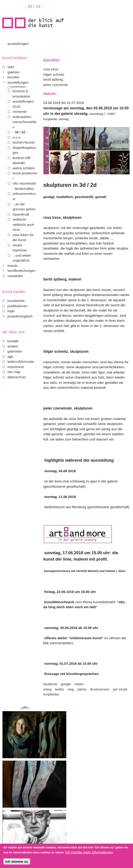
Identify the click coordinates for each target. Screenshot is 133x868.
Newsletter (15, 276)
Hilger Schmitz (54, 74)
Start (11, 67)
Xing (71, 689)
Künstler (14, 77)
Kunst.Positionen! (25, 176)
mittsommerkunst (24, 196)
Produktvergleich (20, 316)
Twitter (59, 689)
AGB (10, 357)
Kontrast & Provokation (21, 94)
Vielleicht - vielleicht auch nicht (23, 224)
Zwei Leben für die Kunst (23, 237)
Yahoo (82, 689)
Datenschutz (17, 377)
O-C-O (16, 137)
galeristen (15, 351)
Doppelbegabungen (24, 150)
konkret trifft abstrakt (21, 160)
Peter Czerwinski (56, 85)
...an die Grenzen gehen (24, 207)
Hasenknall (21, 214)
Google (66, 684)
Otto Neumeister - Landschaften (24, 186)
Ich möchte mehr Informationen (89, 853)
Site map (14, 372)
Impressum (16, 367)
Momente (20, 112)
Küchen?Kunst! (24, 142)
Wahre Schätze (24, 168)
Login (11, 311)
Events (13, 266)
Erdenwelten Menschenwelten (24, 122)
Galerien (14, 72)
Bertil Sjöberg (53, 79)
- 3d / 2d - (20, 132)
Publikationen (18, 306)
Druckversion (100, 689)
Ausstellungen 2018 (23, 104)
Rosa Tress (51, 69)
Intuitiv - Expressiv (20, 248)
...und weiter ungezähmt (22, 258)
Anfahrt (13, 346)
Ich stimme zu (17, 862)
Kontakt (13, 341)
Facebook (50, 684)
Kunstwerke (16, 301)
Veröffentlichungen (21, 271)
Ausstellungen (18, 44)
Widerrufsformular (21, 362)
